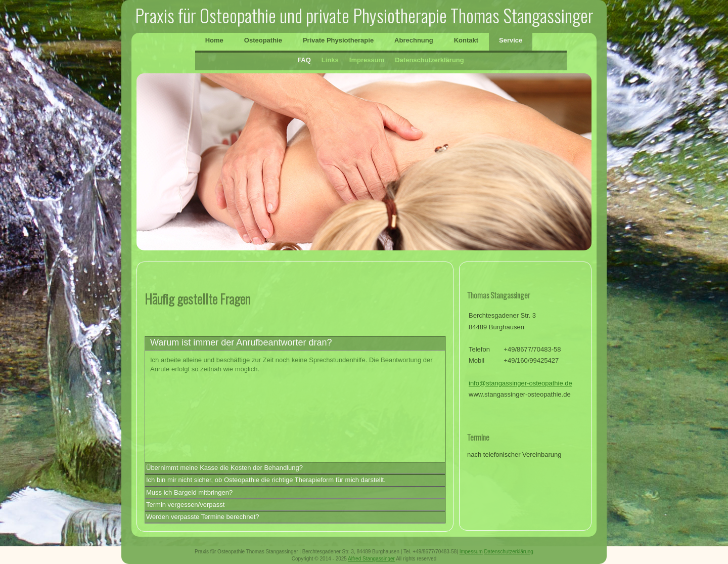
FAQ (304, 60)
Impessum (471, 552)
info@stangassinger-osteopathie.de (520, 383)
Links (330, 60)
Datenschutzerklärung (429, 60)
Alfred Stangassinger (371, 559)
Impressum (367, 60)
